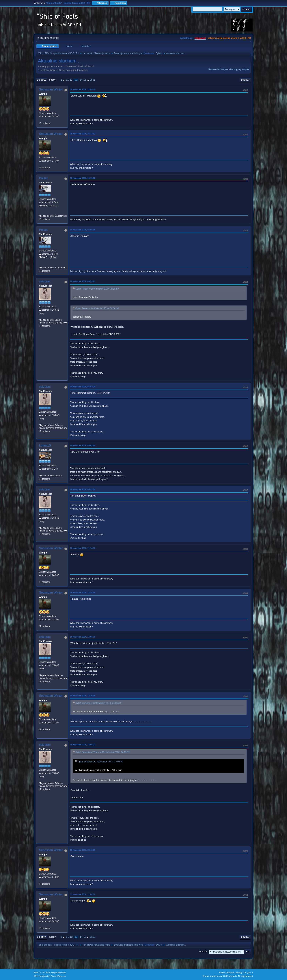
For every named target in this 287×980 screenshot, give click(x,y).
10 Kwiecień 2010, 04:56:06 (83, 230)
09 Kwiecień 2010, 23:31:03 (83, 134)
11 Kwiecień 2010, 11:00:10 (83, 894)
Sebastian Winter (51, 89)
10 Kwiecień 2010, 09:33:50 (83, 489)
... (65, 80)
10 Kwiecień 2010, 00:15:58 (83, 178)
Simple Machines (58, 972)
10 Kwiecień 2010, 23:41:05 (83, 850)
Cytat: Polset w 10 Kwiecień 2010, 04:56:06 (97, 308)
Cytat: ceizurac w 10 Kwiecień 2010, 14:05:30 (98, 703)
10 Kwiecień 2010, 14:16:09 (83, 696)
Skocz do (203, 952)
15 (85, 80)
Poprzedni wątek (218, 69)
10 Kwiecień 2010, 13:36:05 (83, 592)
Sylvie (159, 53)
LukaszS (45, 445)
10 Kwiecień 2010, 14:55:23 (83, 745)
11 (67, 80)
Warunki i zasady (235, 972)
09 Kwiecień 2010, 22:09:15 (83, 89)
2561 (93, 80)
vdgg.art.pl (200, 38)
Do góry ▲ (249, 972)
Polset (43, 178)
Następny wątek (240, 69)
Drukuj (245, 80)
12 (71, 80)
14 (81, 80)
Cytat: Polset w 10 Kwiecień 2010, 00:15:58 (97, 289)
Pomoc (222, 972)
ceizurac (45, 281)
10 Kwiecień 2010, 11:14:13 (83, 548)
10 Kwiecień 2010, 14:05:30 (83, 637)
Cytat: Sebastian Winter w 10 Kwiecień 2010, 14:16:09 (102, 752)
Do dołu (42, 80)
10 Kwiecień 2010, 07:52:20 (83, 387)
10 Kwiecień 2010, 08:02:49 (83, 445)
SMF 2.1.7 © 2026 (42, 972)
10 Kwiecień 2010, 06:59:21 (83, 281)
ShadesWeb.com (58, 976)
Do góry (42, 937)
